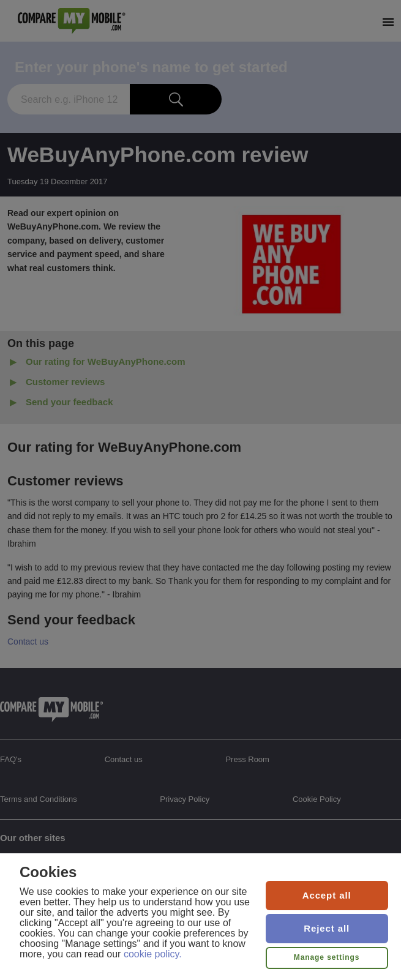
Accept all (327, 895)
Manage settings (327, 957)
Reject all (327, 928)
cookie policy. (153, 954)
